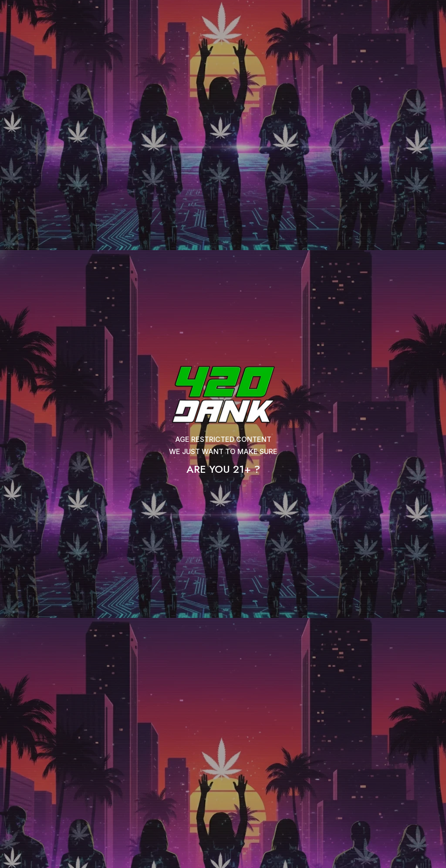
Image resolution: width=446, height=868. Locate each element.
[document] (223, 434)
